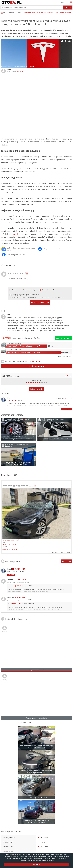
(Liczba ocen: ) (17, 376)
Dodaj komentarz (40, 303)
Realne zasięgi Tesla (65, 356)
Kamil (10, 398)
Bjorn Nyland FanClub (14, 343)
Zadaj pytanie (66, 561)
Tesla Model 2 (45, 838)
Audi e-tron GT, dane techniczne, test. (55, 439)
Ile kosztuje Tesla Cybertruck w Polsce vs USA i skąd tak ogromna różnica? (37, 772)
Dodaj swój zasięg (64, 338)
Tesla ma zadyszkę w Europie (36, 798)
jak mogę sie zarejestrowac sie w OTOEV (20, 600)
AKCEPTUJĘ (36, 864)
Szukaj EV (68, 8)
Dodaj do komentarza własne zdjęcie (24, 290)
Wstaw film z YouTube (49, 290)
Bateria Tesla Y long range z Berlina (18, 582)
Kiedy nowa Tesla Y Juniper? (16, 571)
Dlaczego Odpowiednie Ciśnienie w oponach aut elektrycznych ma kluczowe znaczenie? (18, 438)
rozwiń (66, 298)
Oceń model (32, 486)
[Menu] (71, 2)
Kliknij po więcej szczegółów (45, 860)
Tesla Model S (45, 842)
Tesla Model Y (45, 847)
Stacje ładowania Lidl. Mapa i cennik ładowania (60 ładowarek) (18, 464)
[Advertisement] (36, 89)
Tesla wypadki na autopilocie (36, 718)
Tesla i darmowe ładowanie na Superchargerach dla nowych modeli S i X (36, 747)
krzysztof (17, 597)
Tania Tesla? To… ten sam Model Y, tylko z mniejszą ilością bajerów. (36, 821)
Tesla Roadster (8, 851)
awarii (16, 234)
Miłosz (10, 69)
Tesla (39, 338)
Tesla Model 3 (8, 842)
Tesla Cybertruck (9, 838)
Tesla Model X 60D (9, 475)
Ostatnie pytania (13, 561)
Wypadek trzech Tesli (37, 670)
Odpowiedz (11, 575)
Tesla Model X (8, 847)
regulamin (22, 295)
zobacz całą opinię (67, 409)
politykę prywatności (33, 295)
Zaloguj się (64, 2)
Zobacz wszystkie (36, 389)
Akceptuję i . (40, 296)
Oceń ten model (36, 366)
